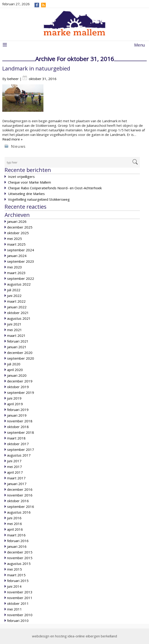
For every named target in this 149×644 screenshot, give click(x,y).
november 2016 (20, 495)
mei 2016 (15, 524)
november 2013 (20, 592)
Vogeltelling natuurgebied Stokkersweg (39, 199)
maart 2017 (16, 478)
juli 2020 (14, 364)
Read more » (12, 139)
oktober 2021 (18, 313)
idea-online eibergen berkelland (92, 636)
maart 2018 (16, 438)
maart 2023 (16, 273)
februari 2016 (18, 541)
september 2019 (21, 392)
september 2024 (21, 250)
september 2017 (21, 449)
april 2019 (15, 404)
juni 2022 (14, 296)
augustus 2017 (19, 455)
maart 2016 (16, 535)
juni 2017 (14, 461)
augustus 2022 (19, 284)
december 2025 (20, 227)
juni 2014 (14, 586)
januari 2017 (17, 484)
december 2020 (20, 353)
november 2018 (20, 421)
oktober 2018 (18, 427)
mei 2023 (15, 267)
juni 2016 (14, 518)
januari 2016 (17, 546)
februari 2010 (18, 621)
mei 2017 (15, 467)
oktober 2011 (18, 603)
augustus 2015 (19, 563)
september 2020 (21, 358)
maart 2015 (16, 575)
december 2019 (20, 381)
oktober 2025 (18, 233)
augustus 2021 (19, 318)
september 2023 (21, 261)
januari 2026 (17, 221)
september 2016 (21, 506)
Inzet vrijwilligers (21, 177)
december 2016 (20, 489)
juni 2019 (14, 398)
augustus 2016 (19, 512)
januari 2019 (17, 415)
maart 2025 (16, 244)
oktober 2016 (18, 501)
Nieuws (18, 146)
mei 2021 (15, 330)
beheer (13, 79)
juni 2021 (14, 324)
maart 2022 (16, 301)
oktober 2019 (18, 387)
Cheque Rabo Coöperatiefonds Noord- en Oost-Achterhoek (55, 188)
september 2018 (21, 432)
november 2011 (20, 598)
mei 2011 (15, 609)
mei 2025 (15, 239)
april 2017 (15, 472)
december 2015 (20, 552)
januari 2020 (17, 375)
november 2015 (20, 558)
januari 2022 (17, 307)
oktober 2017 (18, 444)
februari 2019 (18, 410)
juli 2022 (14, 290)
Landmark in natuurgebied (36, 68)
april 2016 (15, 529)
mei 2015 (15, 569)
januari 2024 (17, 256)
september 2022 (21, 278)
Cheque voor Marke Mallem (29, 182)
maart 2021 (16, 335)
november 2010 (20, 615)
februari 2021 (18, 341)
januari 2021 (17, 347)
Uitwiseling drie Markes (26, 194)
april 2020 (15, 370)
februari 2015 (18, 581)
